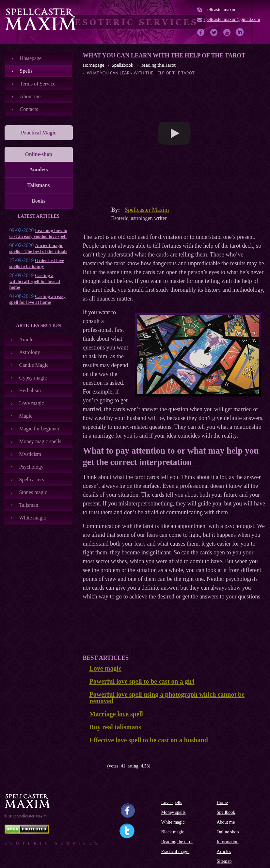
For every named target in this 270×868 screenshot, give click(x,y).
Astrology (30, 352)
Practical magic (175, 852)
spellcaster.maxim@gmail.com (232, 19)
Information (228, 842)
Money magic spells (40, 441)
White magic (33, 518)
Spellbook (226, 812)
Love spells (172, 803)
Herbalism (30, 390)
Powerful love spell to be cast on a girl (142, 681)
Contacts (29, 109)
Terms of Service (38, 84)
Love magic (32, 403)
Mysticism (30, 454)
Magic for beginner (40, 429)
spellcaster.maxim (220, 10)
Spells (26, 71)
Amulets (39, 170)
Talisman (29, 505)
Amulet (27, 340)
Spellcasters (32, 480)
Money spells (174, 812)
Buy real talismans (115, 727)
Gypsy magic (33, 378)
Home (222, 803)
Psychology (32, 467)
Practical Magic (39, 133)
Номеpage (31, 58)
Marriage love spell (116, 714)
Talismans (39, 185)
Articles (224, 852)
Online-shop (39, 154)
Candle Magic (34, 365)
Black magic (173, 832)
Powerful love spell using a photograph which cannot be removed (167, 698)
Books (39, 201)
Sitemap (224, 861)
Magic (26, 416)
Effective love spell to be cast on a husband (149, 740)
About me (30, 96)
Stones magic (33, 492)
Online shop (228, 832)
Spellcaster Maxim (147, 210)
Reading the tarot (177, 842)
